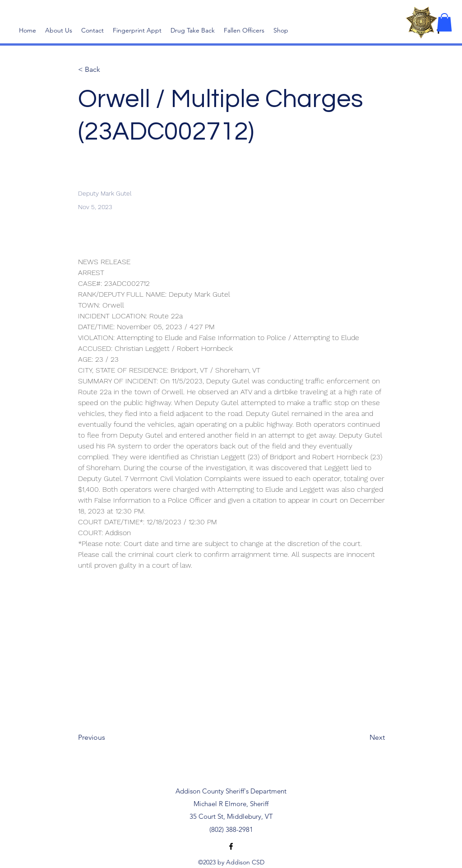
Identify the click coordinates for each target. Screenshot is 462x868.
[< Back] (108, 70)
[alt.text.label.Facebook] (231, 846)
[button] (444, 22)
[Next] (362, 737)
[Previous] (108, 737)
